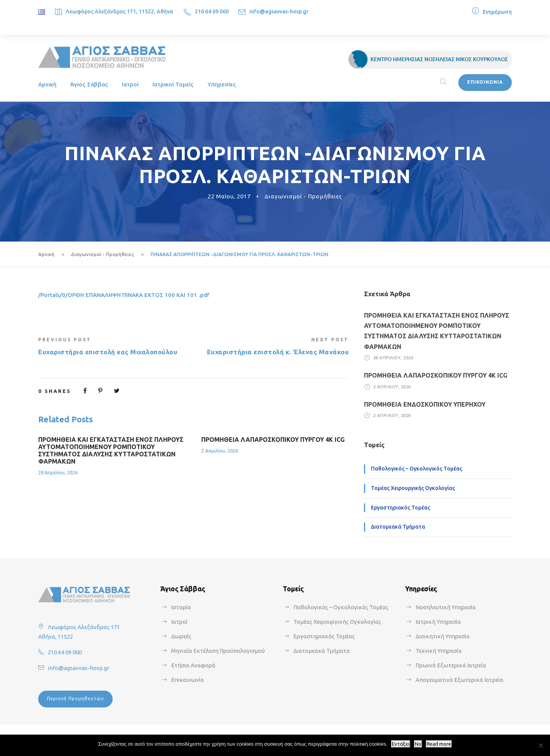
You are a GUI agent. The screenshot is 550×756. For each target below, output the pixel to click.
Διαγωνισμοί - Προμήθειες (303, 196)
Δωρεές (181, 636)
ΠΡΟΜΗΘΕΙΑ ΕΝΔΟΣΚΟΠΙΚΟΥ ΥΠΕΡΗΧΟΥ (425, 404)
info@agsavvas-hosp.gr (279, 11)
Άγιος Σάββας (89, 84)
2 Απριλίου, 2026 (220, 451)
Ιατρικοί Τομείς (173, 84)
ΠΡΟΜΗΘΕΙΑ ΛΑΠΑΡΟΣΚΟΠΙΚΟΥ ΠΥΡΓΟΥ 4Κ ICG (273, 440)
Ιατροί (130, 84)
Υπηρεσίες (222, 84)
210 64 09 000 (212, 11)
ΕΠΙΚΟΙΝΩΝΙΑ (485, 82)
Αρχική (47, 84)
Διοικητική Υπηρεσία (443, 636)
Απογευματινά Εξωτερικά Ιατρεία (459, 680)
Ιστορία (181, 607)
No (418, 744)
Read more (439, 744)
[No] (540, 745)
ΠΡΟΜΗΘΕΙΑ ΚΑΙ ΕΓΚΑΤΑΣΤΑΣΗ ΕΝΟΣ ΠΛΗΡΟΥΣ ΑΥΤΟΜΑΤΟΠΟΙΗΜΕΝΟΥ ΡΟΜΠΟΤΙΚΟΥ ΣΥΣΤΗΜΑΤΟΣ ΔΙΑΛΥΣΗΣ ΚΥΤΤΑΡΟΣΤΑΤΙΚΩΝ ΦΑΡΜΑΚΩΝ (111, 451)
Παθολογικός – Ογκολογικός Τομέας (417, 469)
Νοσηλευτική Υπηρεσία (446, 607)
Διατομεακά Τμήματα (398, 527)
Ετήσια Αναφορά (193, 665)
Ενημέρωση (497, 12)
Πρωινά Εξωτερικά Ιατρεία (451, 665)
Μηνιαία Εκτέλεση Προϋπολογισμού (218, 651)
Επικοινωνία (188, 680)
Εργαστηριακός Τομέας (400, 508)
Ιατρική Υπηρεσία (438, 622)
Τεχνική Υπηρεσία (439, 651)
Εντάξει (401, 744)
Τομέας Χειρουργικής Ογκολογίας (413, 488)
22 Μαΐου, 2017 (229, 196)
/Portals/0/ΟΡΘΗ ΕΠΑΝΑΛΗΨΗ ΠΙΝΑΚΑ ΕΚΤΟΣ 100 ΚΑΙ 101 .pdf (124, 295)
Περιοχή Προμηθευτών (75, 698)
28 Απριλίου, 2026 (58, 472)
